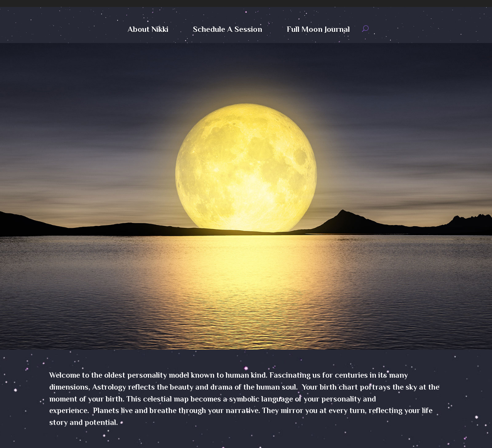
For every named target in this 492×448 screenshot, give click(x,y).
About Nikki (148, 30)
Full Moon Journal (318, 30)
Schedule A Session (228, 30)
